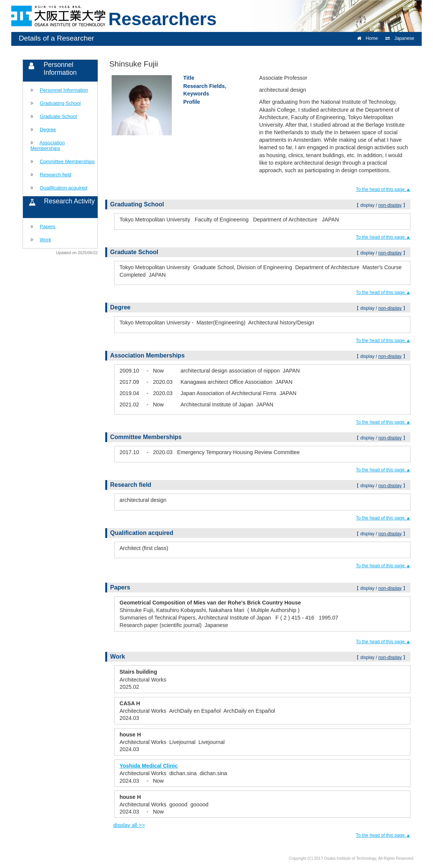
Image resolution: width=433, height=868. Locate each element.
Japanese (400, 38)
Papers (48, 226)
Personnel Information (64, 90)
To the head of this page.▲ (383, 189)
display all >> (129, 825)
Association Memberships (48, 145)
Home (367, 38)
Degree (48, 130)
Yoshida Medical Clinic (149, 766)
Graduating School (60, 103)
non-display (390, 205)
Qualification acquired (64, 188)
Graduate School (58, 116)
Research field (56, 175)
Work (45, 240)
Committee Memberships (67, 161)
